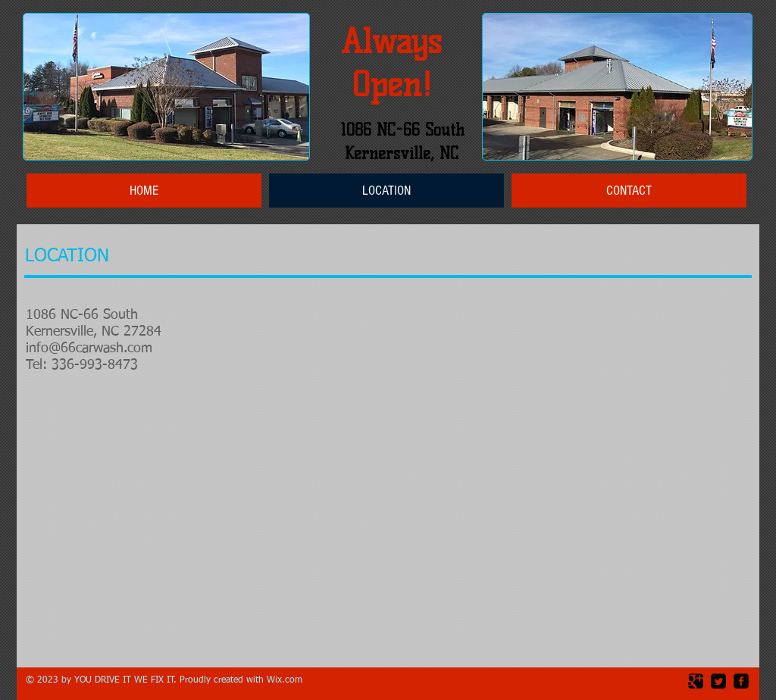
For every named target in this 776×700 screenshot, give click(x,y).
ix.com (289, 680)
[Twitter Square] (718, 681)
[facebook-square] (741, 681)
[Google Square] (696, 681)
